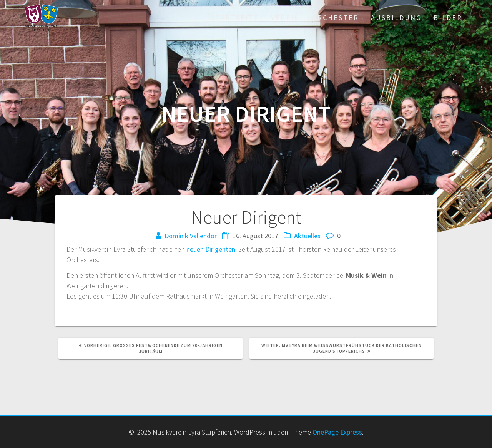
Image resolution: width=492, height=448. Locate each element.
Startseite (235, 17)
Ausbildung (396, 17)
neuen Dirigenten (211, 249)
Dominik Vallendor (191, 236)
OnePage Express (337, 432)
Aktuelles (307, 236)
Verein (285, 17)
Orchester (335, 17)
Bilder (448, 17)
